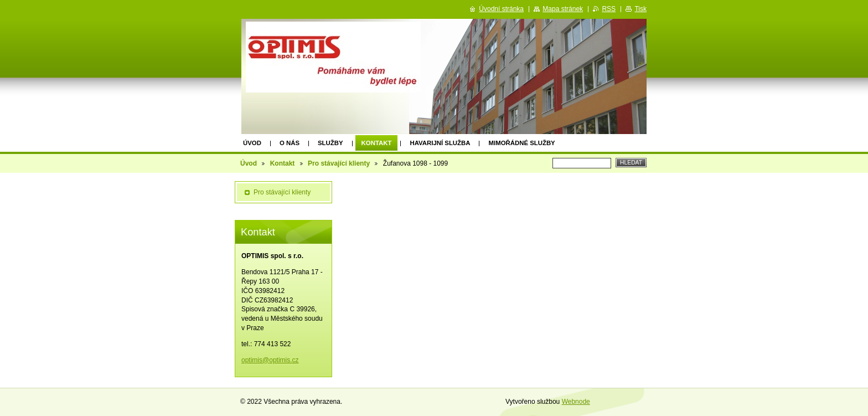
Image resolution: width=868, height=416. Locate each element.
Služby (330, 143)
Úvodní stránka (501, 9)
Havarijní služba (440, 143)
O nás (290, 143)
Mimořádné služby (521, 143)
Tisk (640, 9)
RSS (609, 9)
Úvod (252, 143)
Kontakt (377, 143)
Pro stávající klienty (339, 163)
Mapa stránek (563, 9)
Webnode (576, 402)
